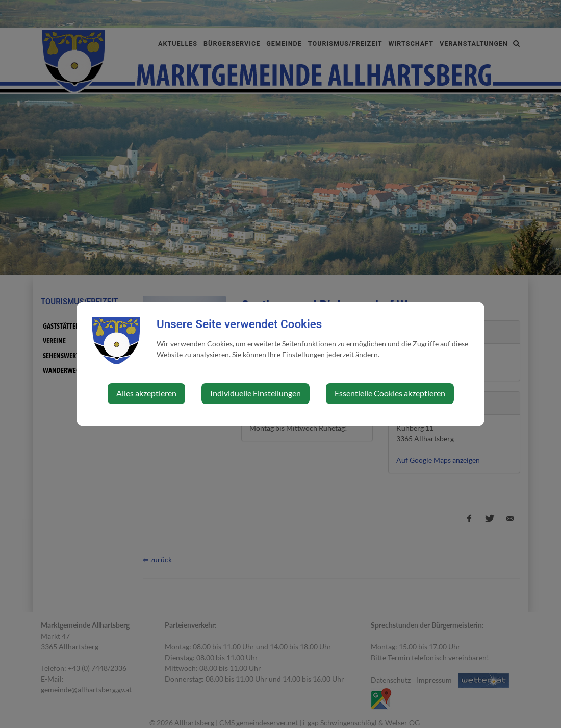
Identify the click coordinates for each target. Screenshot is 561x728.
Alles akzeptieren (146, 393)
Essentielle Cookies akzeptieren (390, 393)
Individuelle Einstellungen (256, 393)
